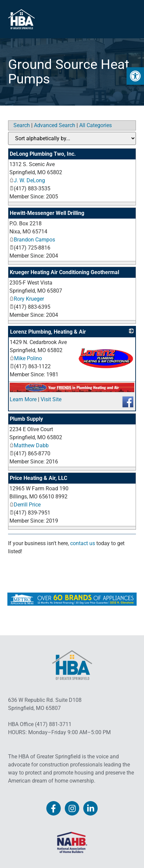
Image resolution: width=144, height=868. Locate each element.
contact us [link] (83, 543)
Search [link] (22, 125)
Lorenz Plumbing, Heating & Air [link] (48, 332)
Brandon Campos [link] (32, 240)
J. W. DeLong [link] (27, 180)
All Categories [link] (95, 125)
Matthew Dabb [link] (29, 445)
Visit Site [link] (51, 399)
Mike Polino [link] (26, 358)
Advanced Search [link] (55, 125)
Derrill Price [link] (25, 505)
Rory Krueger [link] (27, 299)
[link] (135, 76)
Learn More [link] (23, 399)
